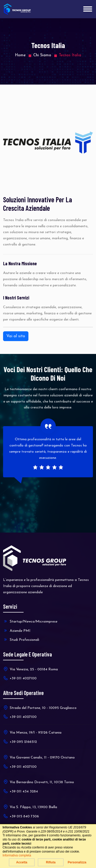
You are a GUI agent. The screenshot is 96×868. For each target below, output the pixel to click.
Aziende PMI (17, 631)
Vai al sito (16, 336)
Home (20, 55)
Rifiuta (51, 862)
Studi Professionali (21, 639)
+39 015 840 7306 (21, 816)
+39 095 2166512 (20, 742)
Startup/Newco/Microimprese (30, 621)
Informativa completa (17, 855)
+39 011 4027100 (20, 678)
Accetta (22, 862)
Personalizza (77, 862)
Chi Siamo (42, 55)
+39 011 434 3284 (20, 791)
